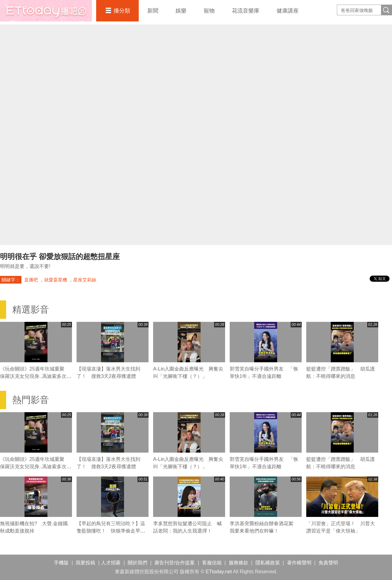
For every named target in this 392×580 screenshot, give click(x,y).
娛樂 (181, 11)
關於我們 (138, 563)
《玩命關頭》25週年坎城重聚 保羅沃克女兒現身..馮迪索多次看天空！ (36, 376)
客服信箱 (212, 563)
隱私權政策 (268, 563)
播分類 (122, 11)
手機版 (61, 563)
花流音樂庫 (246, 11)
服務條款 (239, 563)
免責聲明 (328, 563)
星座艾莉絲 (85, 280)
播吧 (46, 11)
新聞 (153, 11)
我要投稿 (85, 563)
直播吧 (31, 280)
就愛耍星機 (56, 280)
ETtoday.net (219, 572)
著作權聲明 (299, 563)
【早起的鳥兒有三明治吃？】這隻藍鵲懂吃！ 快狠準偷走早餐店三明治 (111, 531)
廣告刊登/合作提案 (175, 563)
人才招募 (111, 563)
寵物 (209, 11)
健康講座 (288, 11)
